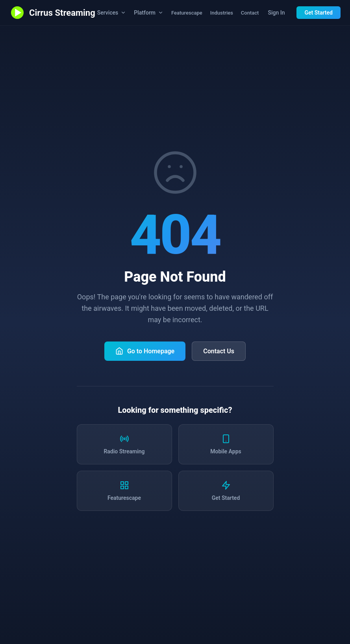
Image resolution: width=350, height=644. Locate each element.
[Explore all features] (124, 491)
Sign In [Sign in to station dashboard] (276, 13)
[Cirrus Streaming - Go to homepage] (52, 13)
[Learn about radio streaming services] (124, 444)
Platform (149, 13)
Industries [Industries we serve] (222, 13)
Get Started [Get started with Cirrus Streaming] (319, 13)
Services (112, 13)
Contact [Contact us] (250, 13)
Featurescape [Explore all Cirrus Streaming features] (187, 13)
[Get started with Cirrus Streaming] (226, 491)
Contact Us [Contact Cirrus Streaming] (219, 351)
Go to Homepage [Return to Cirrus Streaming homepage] (145, 351)
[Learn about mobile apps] (226, 444)
